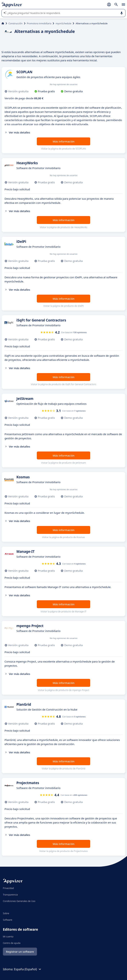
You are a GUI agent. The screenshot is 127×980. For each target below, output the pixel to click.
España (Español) (28, 969)
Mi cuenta (8, 936)
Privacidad (8, 888)
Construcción (16, 23)
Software (8, 920)
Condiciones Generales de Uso (19, 901)
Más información (64, 141)
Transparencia (10, 895)
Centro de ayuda (12, 943)
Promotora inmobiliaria (39, 23)
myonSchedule (63, 23)
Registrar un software (20, 952)
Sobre (6, 913)
